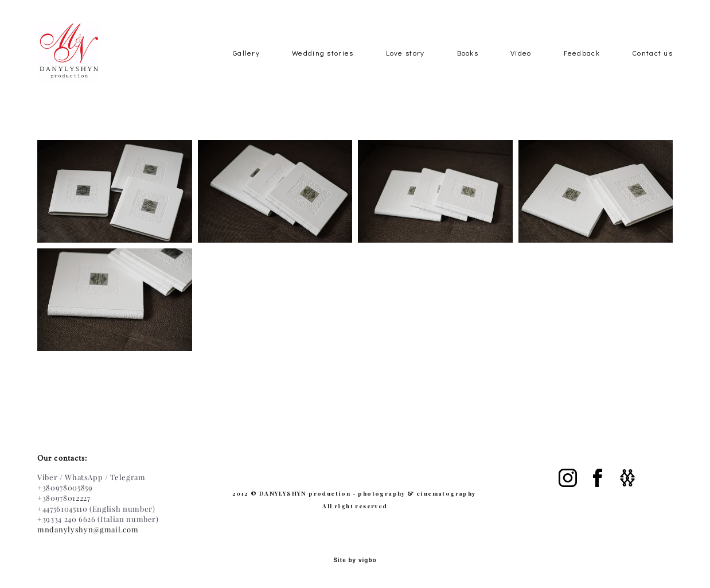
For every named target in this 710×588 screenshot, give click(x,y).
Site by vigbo (355, 561)
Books (468, 70)
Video (521, 70)
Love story (405, 70)
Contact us (652, 70)
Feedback (582, 70)
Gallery (246, 70)
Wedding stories (323, 70)
